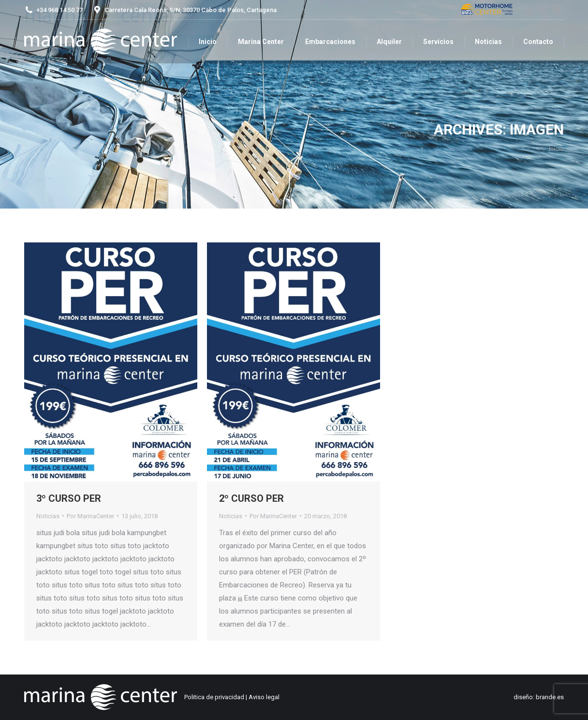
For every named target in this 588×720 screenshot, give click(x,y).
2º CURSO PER (251, 498)
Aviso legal (264, 697)
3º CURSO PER (69, 498)
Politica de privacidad (214, 697)
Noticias (48, 516)
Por (90, 516)
